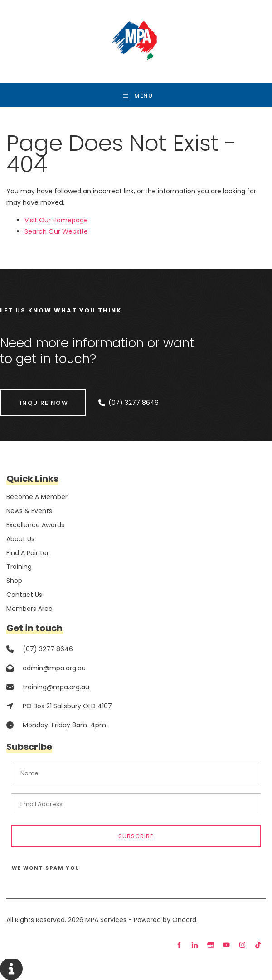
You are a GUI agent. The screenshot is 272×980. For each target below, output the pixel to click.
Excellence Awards (35, 525)
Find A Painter (28, 553)
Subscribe (136, 836)
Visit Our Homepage (56, 220)
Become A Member (37, 497)
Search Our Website (56, 231)
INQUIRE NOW (24, 395)
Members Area (29, 609)
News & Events (29, 511)
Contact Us (24, 595)
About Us (20, 539)
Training (19, 567)
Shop (14, 581)
